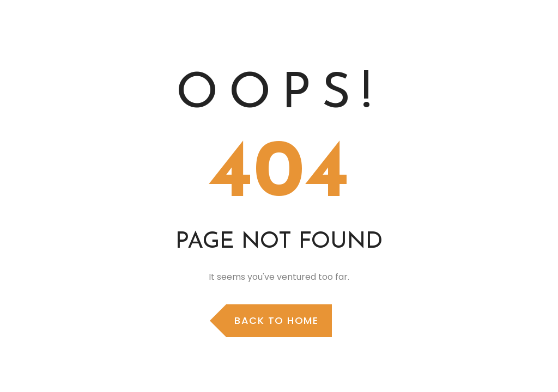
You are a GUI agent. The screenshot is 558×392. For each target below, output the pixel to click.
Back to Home (276, 320)
